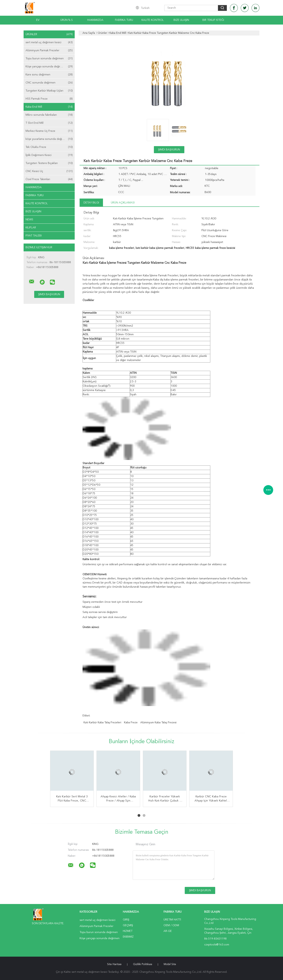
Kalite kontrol (153, 20)
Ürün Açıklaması (123, 203)
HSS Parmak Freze (49, 99)
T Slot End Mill (49, 123)
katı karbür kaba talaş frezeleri (102, 723)
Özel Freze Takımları (49, 179)
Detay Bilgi (91, 203)
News (29, 220)
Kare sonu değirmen (49, 75)
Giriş (126, 920)
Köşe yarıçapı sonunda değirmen (49, 67)
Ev (38, 20)
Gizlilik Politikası (143, 964)
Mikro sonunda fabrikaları (49, 115)
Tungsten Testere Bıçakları (49, 163)
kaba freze (131, 723)
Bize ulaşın (33, 212)
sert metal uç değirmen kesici (49, 42)
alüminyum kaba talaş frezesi (158, 723)
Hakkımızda (95, 20)
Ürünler (49, 34)
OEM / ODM (171, 925)
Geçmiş (128, 925)
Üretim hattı (172, 920)
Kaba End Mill (49, 107)
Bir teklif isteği (213, 20)
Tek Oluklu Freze (49, 147)
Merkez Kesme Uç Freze (49, 131)
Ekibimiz (128, 937)
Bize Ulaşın (181, 20)
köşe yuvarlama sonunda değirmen (49, 139)
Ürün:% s (67, 20)
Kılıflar (31, 228)
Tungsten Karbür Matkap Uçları (49, 91)
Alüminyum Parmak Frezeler (49, 50)
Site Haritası (114, 964)
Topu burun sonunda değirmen (49, 59)
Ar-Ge (168, 931)
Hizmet (128, 931)
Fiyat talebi (34, 236)
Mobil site (170, 964)
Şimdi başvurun (169, 150)
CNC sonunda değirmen (49, 83)
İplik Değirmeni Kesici (49, 155)
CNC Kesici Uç (49, 171)
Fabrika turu (124, 20)
